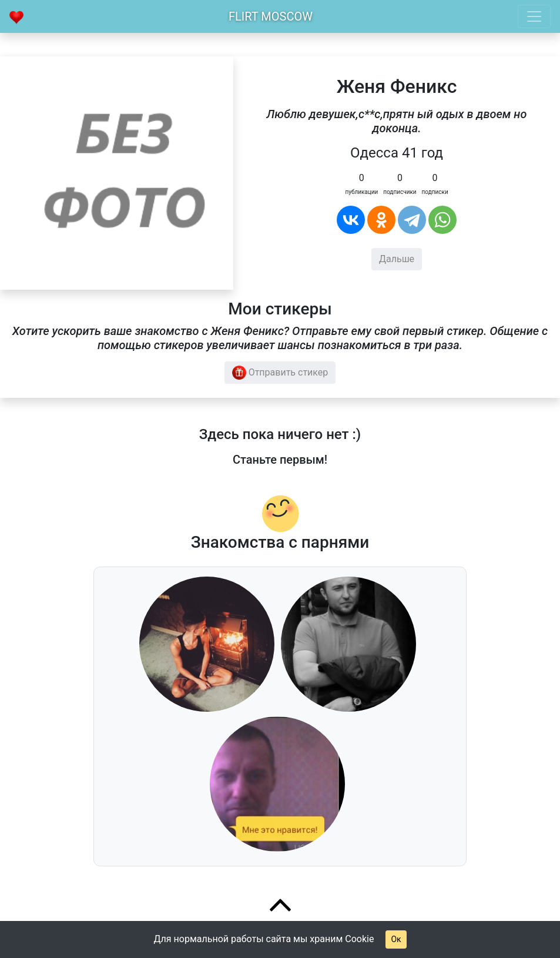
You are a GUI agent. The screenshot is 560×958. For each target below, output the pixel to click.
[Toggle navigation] (534, 16)
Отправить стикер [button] (280, 373)
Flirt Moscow (271, 16)
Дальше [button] (397, 259)
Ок (396, 939)
